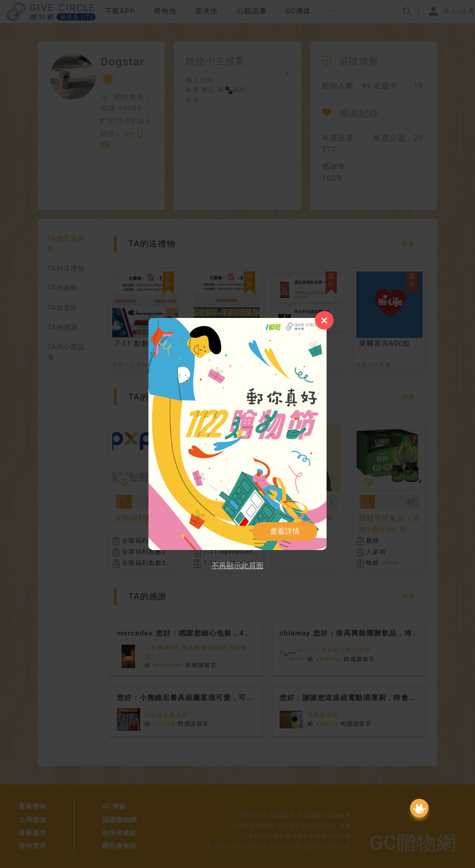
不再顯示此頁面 (237, 566)
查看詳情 (285, 531)
